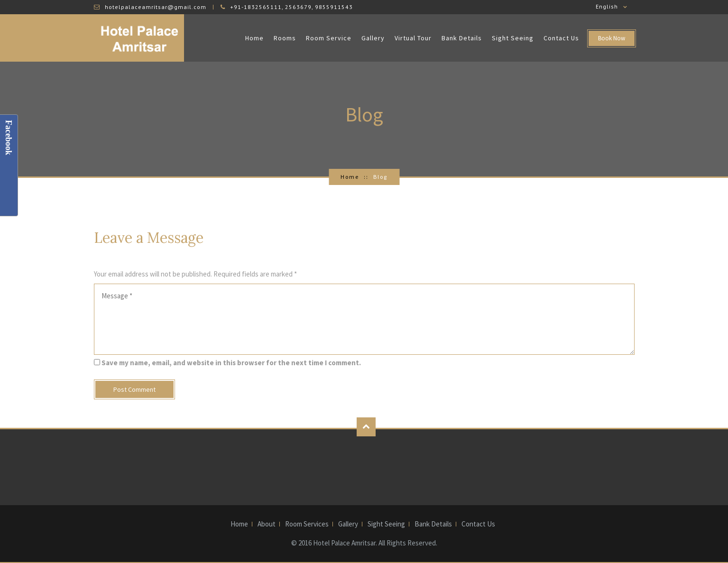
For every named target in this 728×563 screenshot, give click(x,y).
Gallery (373, 38)
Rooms (285, 38)
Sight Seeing (513, 38)
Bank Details (462, 38)
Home (254, 38)
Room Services (307, 524)
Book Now (612, 38)
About (267, 524)
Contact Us (561, 38)
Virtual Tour (413, 38)
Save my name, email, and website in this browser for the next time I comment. (231, 363)
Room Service (329, 38)
